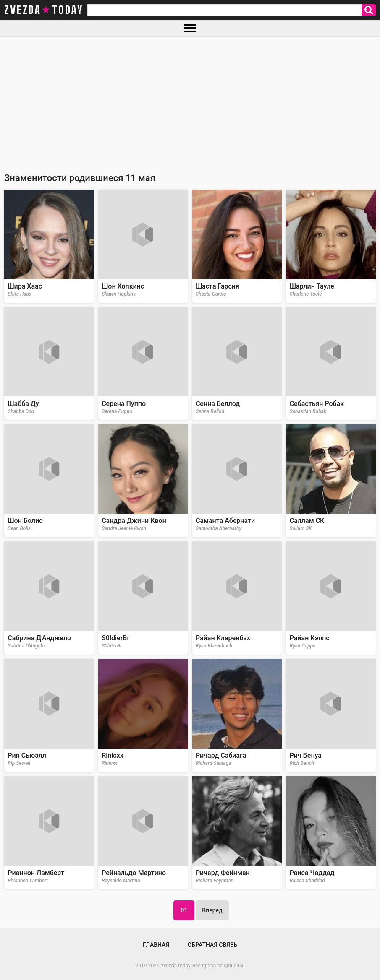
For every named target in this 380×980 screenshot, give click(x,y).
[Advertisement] (190, 100)
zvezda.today (176, 966)
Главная (156, 945)
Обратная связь (212, 945)
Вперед (212, 910)
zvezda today (44, 10)
